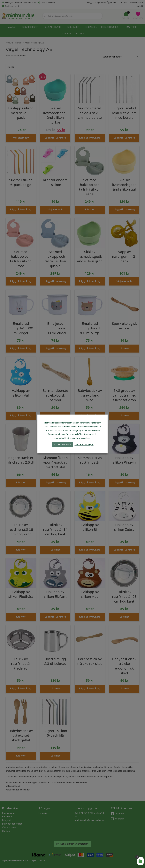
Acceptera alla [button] (63, 445)
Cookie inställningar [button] (84, 445)
